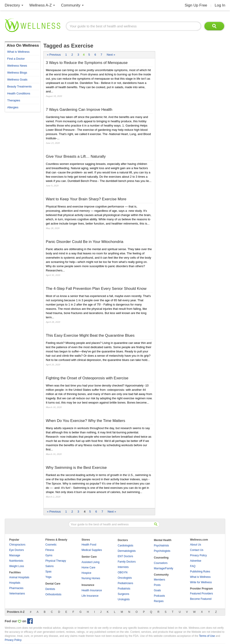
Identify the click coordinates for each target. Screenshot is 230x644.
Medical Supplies (92, 550)
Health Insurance (92, 590)
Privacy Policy (198, 555)
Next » (111, 55)
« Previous (54, 55)
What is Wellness (18, 52)
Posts (157, 585)
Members (159, 580)
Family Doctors (127, 562)
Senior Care (89, 557)
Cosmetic (51, 545)
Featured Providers (201, 594)
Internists (123, 567)
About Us (196, 545)
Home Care (88, 568)
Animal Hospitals (19, 577)
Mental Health (163, 540)
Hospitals (15, 583)
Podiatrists (124, 589)
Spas (48, 572)
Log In (220, 5)
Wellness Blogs (17, 73)
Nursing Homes (91, 578)
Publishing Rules (200, 572)
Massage (15, 555)
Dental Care (53, 584)
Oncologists (125, 578)
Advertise (196, 561)
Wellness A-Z (41, 5)
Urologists (124, 599)
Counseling (161, 558)
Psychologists (162, 551)
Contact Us (197, 550)
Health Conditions (19, 93)
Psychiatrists (161, 546)
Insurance (88, 585)
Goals (157, 590)
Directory (12, 5)
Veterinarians (17, 594)
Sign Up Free (196, 5)
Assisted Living (91, 562)
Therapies (14, 100)
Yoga (48, 577)
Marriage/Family (164, 568)
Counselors (161, 563)
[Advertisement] (23, 182)
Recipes (159, 601)
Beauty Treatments (19, 86)
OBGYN (123, 572)
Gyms (49, 555)
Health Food (89, 545)
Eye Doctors (17, 550)
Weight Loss (17, 566)
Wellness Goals (17, 80)
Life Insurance (90, 596)
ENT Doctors (125, 556)
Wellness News (17, 66)
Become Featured (201, 599)
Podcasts (159, 596)
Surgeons (123, 594)
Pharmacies (16, 588)
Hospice (86, 573)
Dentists (50, 589)
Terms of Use (207, 636)
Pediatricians (125, 583)
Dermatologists (127, 551)
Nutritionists (16, 561)
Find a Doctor (16, 59)
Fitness (50, 550)
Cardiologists (125, 546)
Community (71, 5)
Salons (50, 566)
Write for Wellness (201, 582)
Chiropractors (17, 545)
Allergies (13, 107)
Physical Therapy (56, 561)
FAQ (193, 566)
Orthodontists (53, 594)
